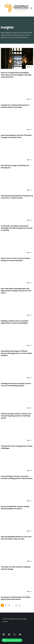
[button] (12, 640)
